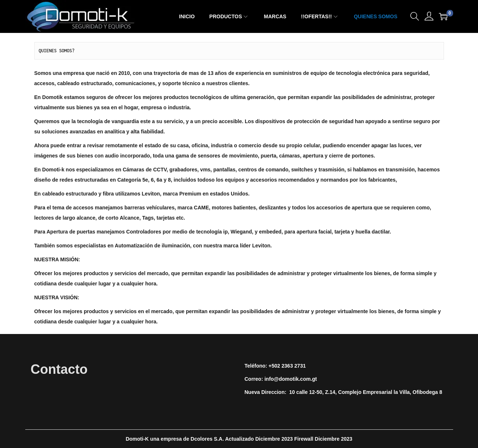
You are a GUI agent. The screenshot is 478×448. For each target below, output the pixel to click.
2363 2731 (294, 366)
